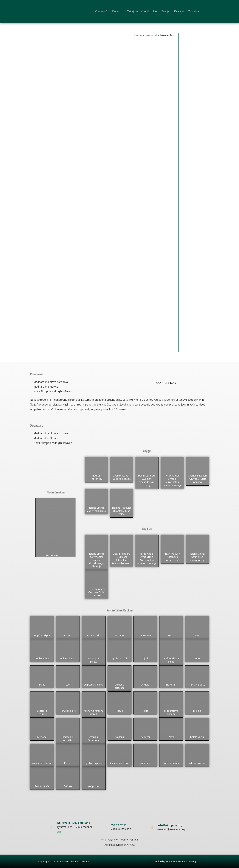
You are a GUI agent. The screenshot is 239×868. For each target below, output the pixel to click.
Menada (42, 737)
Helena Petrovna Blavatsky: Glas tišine (122, 511)
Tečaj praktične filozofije (142, 11)
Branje (165, 11)
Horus (119, 711)
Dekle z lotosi (68, 658)
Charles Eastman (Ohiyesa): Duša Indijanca (197, 479)
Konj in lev (94, 786)
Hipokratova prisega (171, 712)
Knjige (147, 451)
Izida (145, 711)
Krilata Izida (94, 635)
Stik (59, 832)
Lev (68, 685)
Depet (197, 658)
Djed (145, 658)
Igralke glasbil (119, 658)
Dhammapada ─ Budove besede (122, 477)
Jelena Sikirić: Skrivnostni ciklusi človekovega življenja (97, 560)
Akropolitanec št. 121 (55, 555)
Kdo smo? (101, 11)
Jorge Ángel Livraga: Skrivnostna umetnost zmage (172, 480)
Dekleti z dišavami (119, 686)
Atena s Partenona (94, 738)
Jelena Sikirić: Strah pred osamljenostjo (197, 557)
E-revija (179, 11)
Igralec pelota (171, 763)
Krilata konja (197, 737)
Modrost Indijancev (96, 477)
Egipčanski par (42, 635)
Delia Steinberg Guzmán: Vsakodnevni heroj (147, 480)
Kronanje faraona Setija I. (94, 712)
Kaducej (145, 737)
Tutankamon (145, 635)
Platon (68, 635)
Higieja (197, 711)
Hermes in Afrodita (68, 738)
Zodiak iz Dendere (42, 712)
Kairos (68, 763)
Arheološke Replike (119, 610)
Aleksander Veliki (42, 763)
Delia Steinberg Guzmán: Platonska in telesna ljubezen (122, 558)
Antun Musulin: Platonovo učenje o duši (172, 557)
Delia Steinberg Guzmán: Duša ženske (96, 592)
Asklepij (119, 737)
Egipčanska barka (94, 685)
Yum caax (145, 763)
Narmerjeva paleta (94, 660)
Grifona (68, 786)
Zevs (171, 737)
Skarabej (119, 635)
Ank (197, 635)
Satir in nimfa (42, 786)
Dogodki (117, 11)
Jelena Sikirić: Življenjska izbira (96, 509)
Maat (42, 685)
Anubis (145, 685)
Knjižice (147, 529)
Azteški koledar (197, 763)
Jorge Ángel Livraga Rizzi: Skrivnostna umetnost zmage (147, 558)
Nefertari (171, 685)
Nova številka (55, 492)
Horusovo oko (68, 711)
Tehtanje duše (197, 685)
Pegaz (171, 635)
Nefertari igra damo (171, 660)
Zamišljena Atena (119, 763)
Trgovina (194, 11)
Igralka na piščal (94, 763)
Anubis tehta (42, 658)
